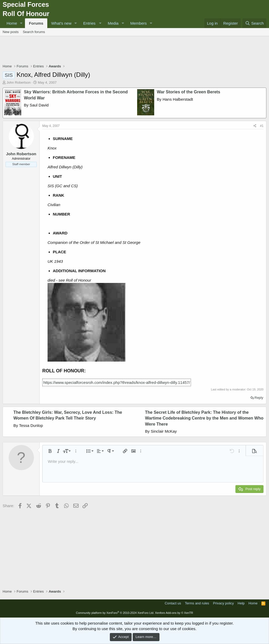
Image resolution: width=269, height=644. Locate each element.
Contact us (173, 603)
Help (241, 603)
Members (139, 23)
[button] (21, 23)
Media (113, 23)
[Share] (255, 126)
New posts (11, 32)
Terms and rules (197, 603)
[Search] (254, 23)
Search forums (34, 32)
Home (12, 23)
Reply (259, 398)
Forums (36, 23)
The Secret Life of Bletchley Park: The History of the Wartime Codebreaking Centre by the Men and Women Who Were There (204, 418)
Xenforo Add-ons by (174, 613)
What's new (61, 23)
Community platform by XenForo (115, 613)
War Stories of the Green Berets (188, 92)
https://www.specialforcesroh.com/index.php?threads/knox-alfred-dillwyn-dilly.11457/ (117, 382)
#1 (262, 126)
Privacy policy (223, 603)
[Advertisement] (134, 51)
